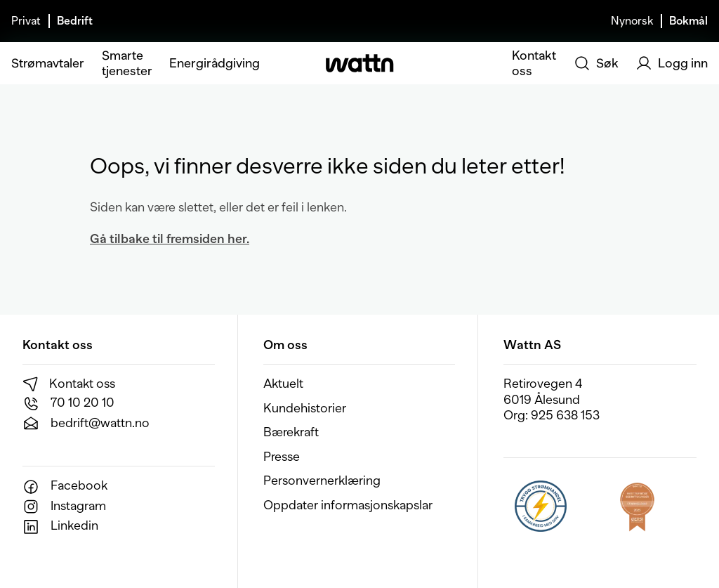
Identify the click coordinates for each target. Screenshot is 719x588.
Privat (26, 21)
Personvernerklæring (322, 481)
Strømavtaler (48, 63)
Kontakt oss (534, 64)
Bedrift (75, 21)
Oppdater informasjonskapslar (348, 505)
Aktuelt (283, 384)
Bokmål (688, 21)
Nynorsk (632, 21)
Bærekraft (291, 432)
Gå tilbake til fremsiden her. (170, 239)
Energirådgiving (215, 63)
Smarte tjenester (127, 64)
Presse (282, 457)
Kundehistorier (305, 408)
